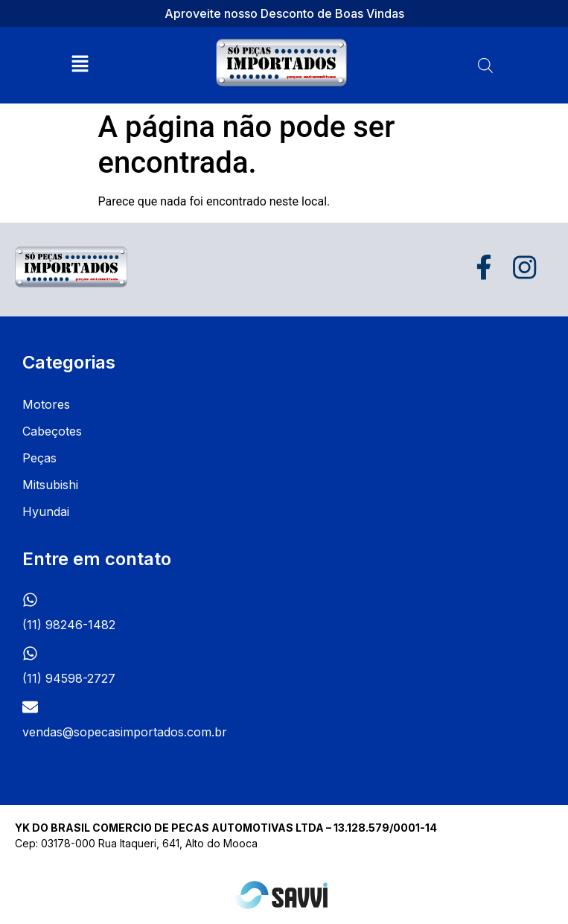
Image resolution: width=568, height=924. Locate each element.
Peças (39, 458)
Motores (46, 404)
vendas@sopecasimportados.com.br (125, 732)
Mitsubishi (50, 485)
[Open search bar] (485, 65)
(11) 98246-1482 (69, 625)
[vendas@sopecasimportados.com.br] (30, 707)
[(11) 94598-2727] (30, 653)
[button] (80, 65)
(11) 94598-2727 (69, 678)
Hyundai (46, 512)
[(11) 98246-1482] (30, 600)
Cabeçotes (52, 431)
